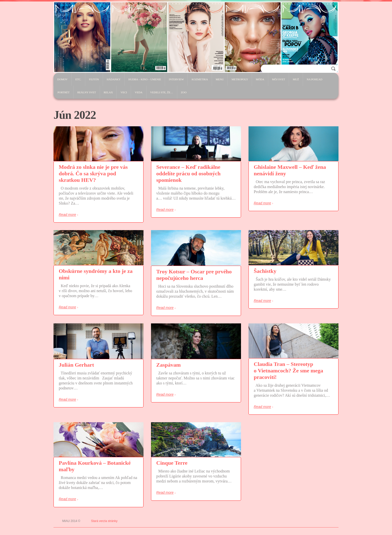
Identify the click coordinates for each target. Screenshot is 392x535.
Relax (108, 92)
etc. (78, 79)
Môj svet (278, 79)
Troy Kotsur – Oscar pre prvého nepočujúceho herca (194, 275)
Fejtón (94, 79)
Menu (220, 79)
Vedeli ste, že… (162, 92)
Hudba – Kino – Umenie (145, 79)
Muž (296, 79)
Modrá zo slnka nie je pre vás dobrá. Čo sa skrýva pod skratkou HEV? (93, 173)
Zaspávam (168, 365)
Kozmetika (200, 79)
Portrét (63, 92)
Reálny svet (86, 92)
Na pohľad (315, 79)
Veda (139, 92)
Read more (67, 215)
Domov (62, 79)
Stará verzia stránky (104, 521)
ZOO (184, 92)
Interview (176, 79)
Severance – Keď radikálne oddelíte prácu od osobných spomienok (188, 173)
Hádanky (114, 79)
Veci (124, 92)
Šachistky (265, 271)
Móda (260, 79)
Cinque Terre (172, 463)
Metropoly (240, 79)
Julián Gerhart (76, 365)
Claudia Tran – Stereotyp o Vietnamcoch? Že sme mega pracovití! (288, 371)
